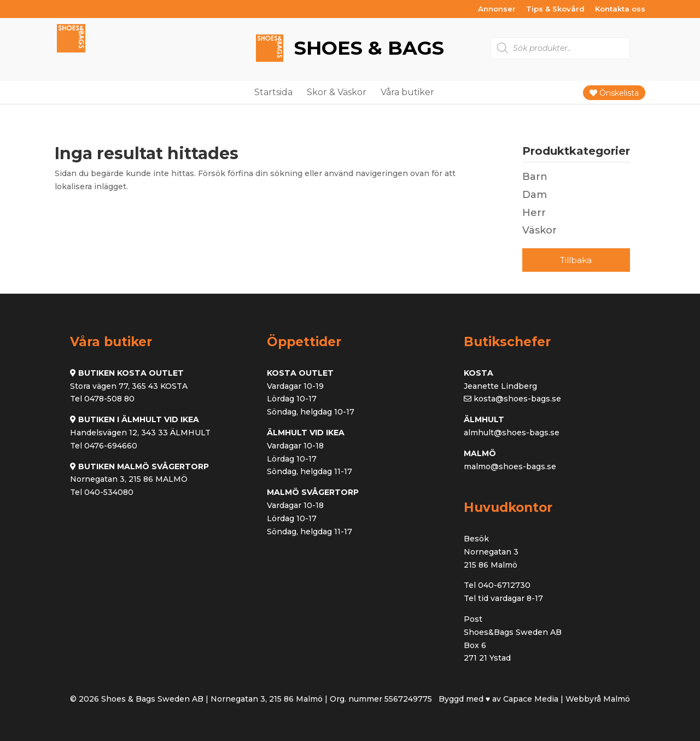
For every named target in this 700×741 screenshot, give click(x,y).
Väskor (539, 230)
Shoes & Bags (366, 48)
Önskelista (614, 93)
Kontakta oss (620, 9)
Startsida (273, 92)
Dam (535, 195)
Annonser (497, 9)
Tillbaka (576, 260)
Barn (535, 177)
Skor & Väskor (337, 92)
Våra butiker (407, 92)
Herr (534, 213)
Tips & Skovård (555, 9)
